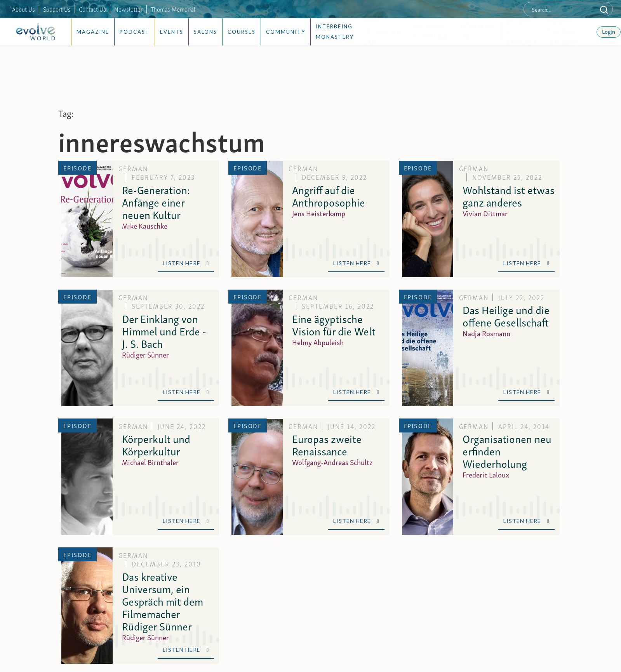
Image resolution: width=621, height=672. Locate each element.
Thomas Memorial (173, 9)
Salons (205, 32)
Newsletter (128, 9)
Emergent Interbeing (430, 32)
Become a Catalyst (522, 32)
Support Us (57, 9)
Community (286, 32)
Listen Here (186, 263)
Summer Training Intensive (564, 32)
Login (609, 31)
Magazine (93, 32)
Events (172, 32)
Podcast (135, 32)
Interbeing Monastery (335, 32)
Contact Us (92, 9)
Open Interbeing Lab (383, 32)
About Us (23, 9)
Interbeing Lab (477, 32)
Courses (242, 32)
